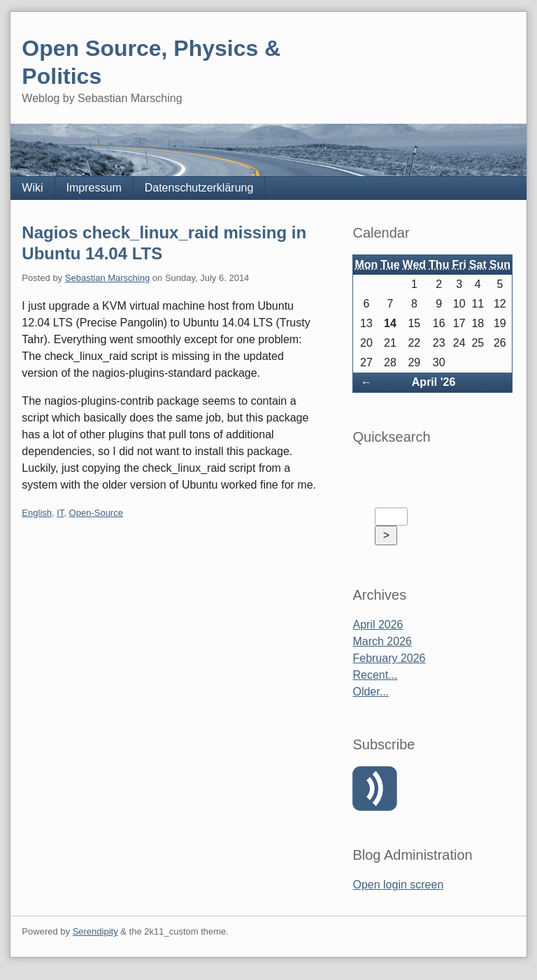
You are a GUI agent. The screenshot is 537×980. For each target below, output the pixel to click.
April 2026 (378, 625)
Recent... (375, 675)
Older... (371, 692)
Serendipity (95, 931)
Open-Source (96, 513)
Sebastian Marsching (107, 278)
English (37, 513)
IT (60, 513)
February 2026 (389, 658)
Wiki (32, 188)
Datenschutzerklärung (199, 188)
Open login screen (398, 885)
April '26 (434, 382)
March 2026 (382, 641)
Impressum (94, 188)
